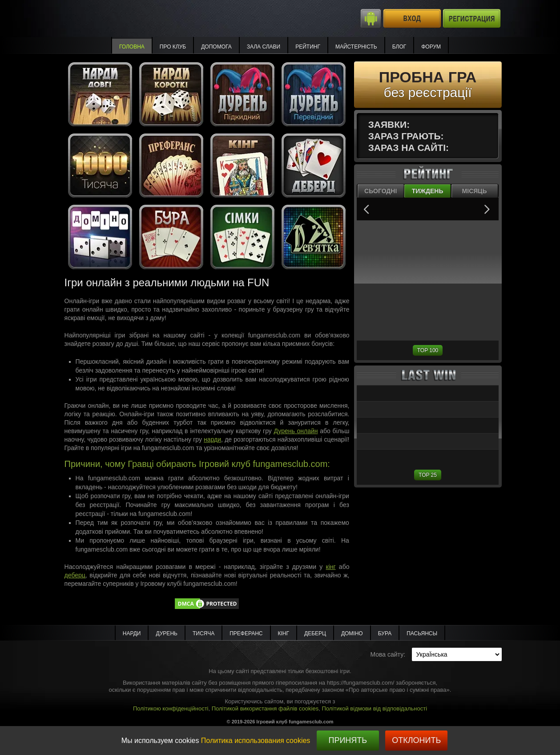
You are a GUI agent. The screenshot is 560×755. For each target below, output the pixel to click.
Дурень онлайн (296, 431)
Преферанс (246, 633)
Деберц (315, 633)
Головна (132, 47)
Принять (348, 740)
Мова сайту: (388, 654)
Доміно (352, 633)
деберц (75, 575)
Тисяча (203, 633)
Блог (399, 47)
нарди (212, 439)
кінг (331, 567)
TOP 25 (428, 475)
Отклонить (416, 740)
